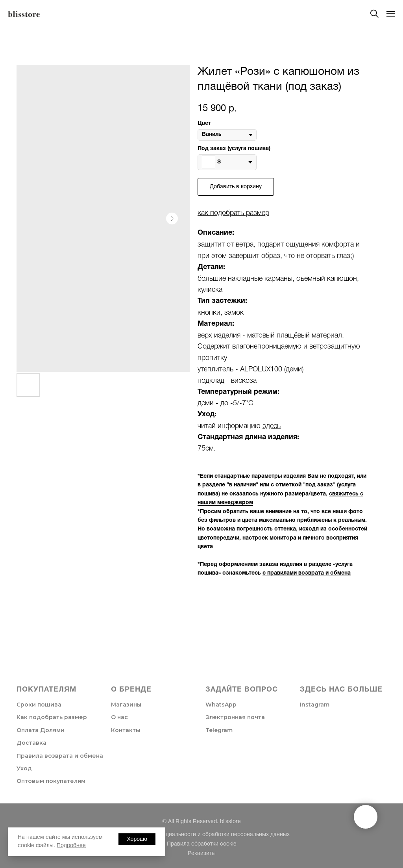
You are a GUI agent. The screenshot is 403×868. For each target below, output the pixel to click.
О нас (119, 717)
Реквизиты (202, 854)
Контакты (126, 730)
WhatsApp (221, 705)
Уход (24, 768)
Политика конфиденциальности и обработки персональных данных (201, 835)
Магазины (126, 705)
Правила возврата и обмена (60, 756)
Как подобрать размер (52, 717)
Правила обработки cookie (202, 844)
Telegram (219, 730)
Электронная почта (235, 717)
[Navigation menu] (391, 14)
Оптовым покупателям (51, 781)
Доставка (31, 743)
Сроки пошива (39, 705)
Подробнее (71, 846)
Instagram (315, 705)
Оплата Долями (41, 730)
